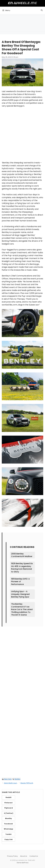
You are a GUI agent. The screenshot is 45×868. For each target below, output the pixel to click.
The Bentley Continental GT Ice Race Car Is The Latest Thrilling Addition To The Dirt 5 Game (22, 609)
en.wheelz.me (23, 3)
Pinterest (8, 803)
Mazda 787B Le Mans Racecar (31, 783)
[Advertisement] (22, 23)
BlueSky (8, 818)
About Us (24, 856)
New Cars (8, 779)
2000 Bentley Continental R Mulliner (22, 555)
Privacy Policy (12, 856)
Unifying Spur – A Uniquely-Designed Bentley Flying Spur (20, 594)
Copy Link (8, 839)
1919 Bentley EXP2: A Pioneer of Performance (20, 582)
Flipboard (9, 808)
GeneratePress (23, 863)
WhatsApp (8, 829)
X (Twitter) (9, 813)
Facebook (8, 824)
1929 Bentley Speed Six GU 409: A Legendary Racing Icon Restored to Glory (22, 568)
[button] (42, 10)
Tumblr (8, 834)
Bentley (17, 779)
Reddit (9, 797)
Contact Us (34, 856)
